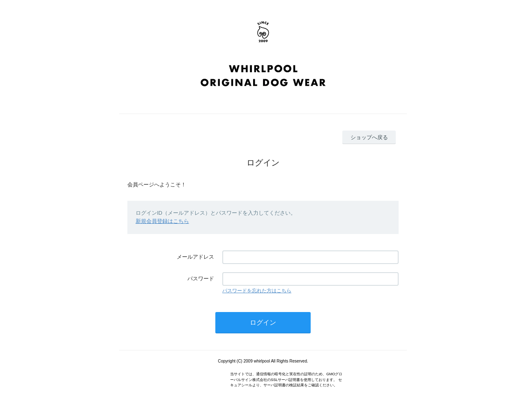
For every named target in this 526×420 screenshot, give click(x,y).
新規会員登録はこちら (162, 221)
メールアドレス (195, 257)
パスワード (201, 279)
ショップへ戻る (369, 137)
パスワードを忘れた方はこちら (257, 291)
